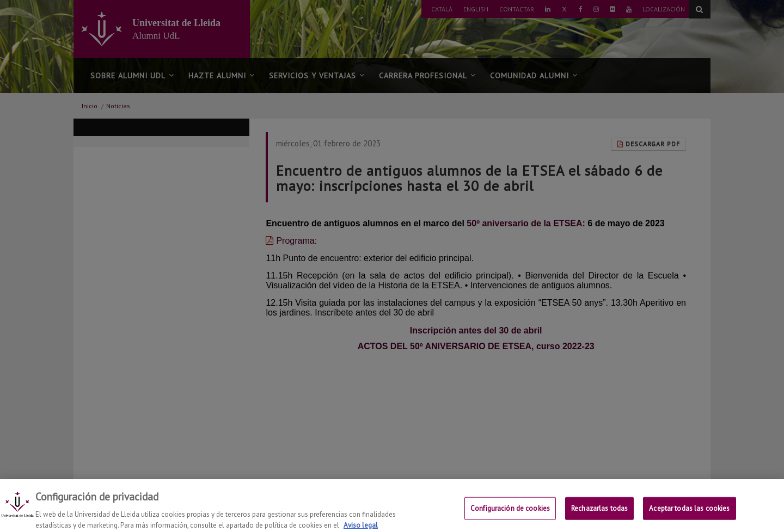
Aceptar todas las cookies (689, 514)
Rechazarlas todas (599, 514)
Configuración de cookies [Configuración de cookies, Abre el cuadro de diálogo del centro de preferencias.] (510, 514)
